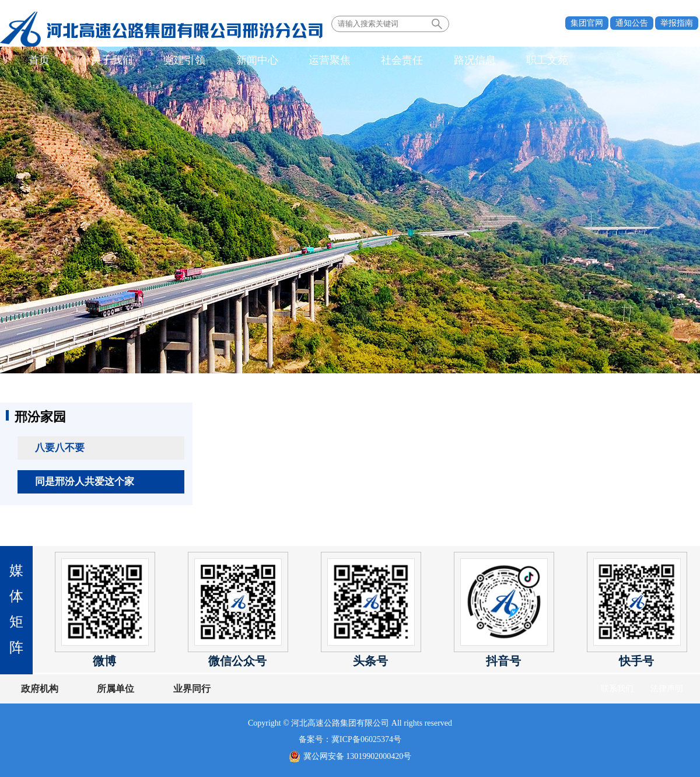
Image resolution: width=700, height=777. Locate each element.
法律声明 (667, 689)
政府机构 (40, 689)
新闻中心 (246, 61)
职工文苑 (524, 61)
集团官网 (587, 23)
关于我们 (107, 61)
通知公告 (632, 23)
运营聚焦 (316, 61)
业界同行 (185, 689)
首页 (38, 61)
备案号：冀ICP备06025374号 (350, 739)
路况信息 (454, 61)
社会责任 (385, 61)
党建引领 (177, 61)
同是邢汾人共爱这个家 (85, 482)
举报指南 (677, 23)
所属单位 (113, 689)
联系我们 (617, 689)
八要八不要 (60, 448)
